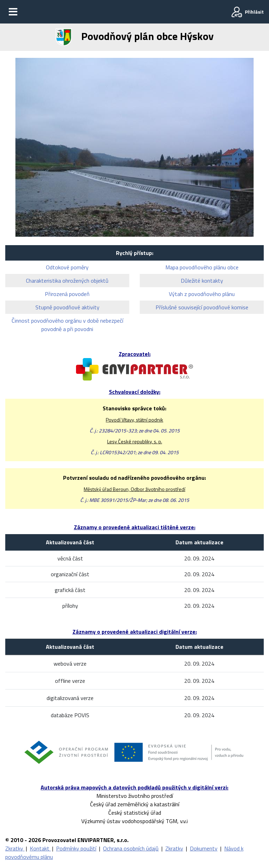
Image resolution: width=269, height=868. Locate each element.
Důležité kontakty (202, 281)
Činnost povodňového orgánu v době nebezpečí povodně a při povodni (67, 325)
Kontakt (40, 848)
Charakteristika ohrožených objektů (67, 281)
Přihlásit (254, 12)
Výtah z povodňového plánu (202, 294)
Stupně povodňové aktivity (67, 307)
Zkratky (15, 848)
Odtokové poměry (67, 267)
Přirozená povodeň (67, 294)
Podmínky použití (76, 848)
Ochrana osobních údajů (131, 848)
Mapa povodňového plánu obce (202, 267)
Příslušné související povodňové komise (202, 307)
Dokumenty (204, 848)
